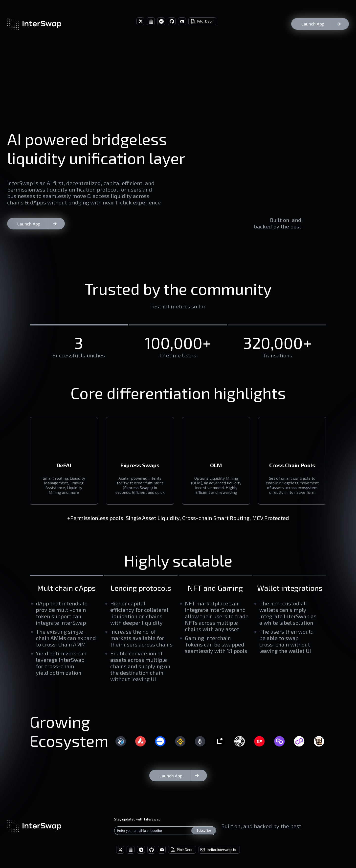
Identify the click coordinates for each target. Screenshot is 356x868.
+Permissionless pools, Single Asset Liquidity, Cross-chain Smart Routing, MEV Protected (178, 518)
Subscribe (204, 831)
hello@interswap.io (222, 850)
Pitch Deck (205, 21)
